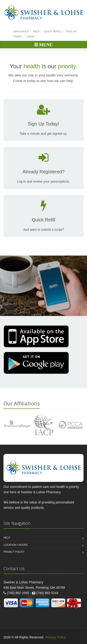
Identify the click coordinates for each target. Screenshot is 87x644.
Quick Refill (53, 31)
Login (30, 36)
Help (36, 31)
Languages (21, 31)
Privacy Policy (14, 552)
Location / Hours (16, 545)
